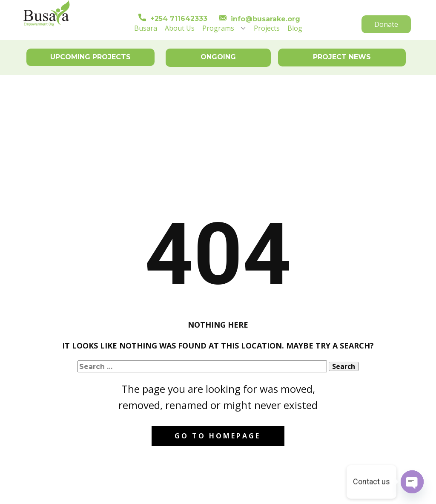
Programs (218, 28)
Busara (146, 28)
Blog (295, 28)
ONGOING (218, 57)
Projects (267, 28)
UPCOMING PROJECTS (90, 57)
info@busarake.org (260, 19)
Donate (386, 24)
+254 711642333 (173, 19)
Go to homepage (218, 436)
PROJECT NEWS (342, 57)
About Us (180, 28)
